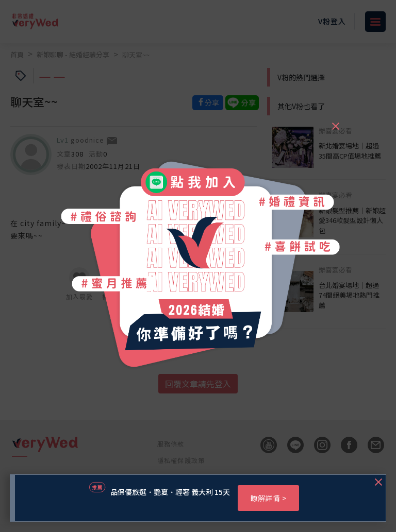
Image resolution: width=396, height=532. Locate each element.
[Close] (335, 122)
